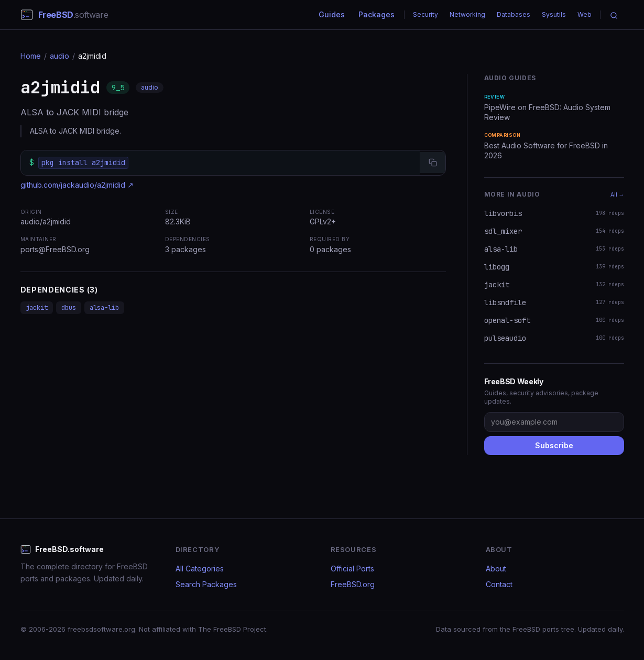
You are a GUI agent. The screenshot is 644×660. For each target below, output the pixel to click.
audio (59, 56)
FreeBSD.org (353, 584)
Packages (376, 14)
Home (31, 56)
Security (425, 14)
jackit (37, 308)
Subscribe (554, 445)
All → (617, 194)
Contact (499, 584)
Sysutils (554, 14)
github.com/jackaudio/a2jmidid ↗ (77, 185)
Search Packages (206, 584)
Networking (467, 14)
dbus (69, 308)
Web (585, 14)
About (496, 569)
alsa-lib (104, 308)
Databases (514, 14)
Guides (332, 14)
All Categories (200, 569)
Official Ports (352, 569)
